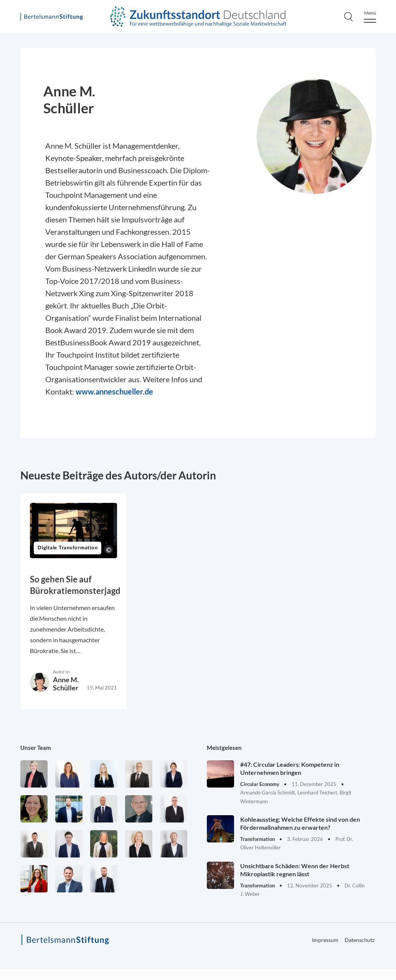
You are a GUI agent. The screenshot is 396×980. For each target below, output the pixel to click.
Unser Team (36, 748)
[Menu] (370, 17)
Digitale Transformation (68, 548)
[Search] (348, 17)
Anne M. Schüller (66, 684)
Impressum (325, 940)
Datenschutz (360, 940)
